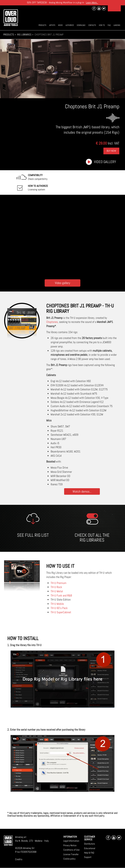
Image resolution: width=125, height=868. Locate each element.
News (60, 25)
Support (88, 857)
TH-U (54, 583)
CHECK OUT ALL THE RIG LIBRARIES (92, 538)
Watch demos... (82, 491)
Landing (117, 25)
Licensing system (38, 188)
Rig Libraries (24, 35)
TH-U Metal (57, 591)
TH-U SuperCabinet (61, 612)
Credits (19, 859)
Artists (52, 25)
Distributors (90, 844)
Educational (90, 848)
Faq (109, 25)
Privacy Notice (70, 845)
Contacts (92, 25)
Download (81, 25)
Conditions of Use (71, 850)
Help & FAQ (89, 853)
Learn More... (92, 3)
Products (42, 25)
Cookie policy (69, 859)
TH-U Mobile (57, 604)
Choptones (52, 322)
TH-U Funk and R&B (61, 595)
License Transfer (71, 854)
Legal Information (71, 841)
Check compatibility (38, 177)
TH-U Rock (56, 587)
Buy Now (111, 151)
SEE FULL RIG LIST (33, 535)
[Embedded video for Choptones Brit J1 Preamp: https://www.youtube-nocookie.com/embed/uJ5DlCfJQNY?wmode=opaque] (63, 236)
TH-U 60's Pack (59, 608)
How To (102, 25)
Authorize (70, 25)
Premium (62, 583)
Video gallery (105, 162)
